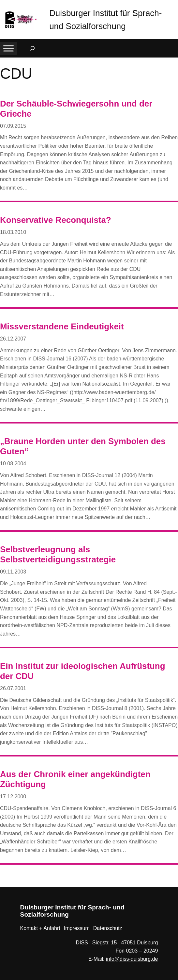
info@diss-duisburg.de (132, 959)
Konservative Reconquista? (56, 220)
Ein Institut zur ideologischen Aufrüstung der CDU (82, 671)
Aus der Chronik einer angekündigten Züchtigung (75, 779)
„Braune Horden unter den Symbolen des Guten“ (83, 446)
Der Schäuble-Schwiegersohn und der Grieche (76, 109)
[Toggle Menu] (8, 49)
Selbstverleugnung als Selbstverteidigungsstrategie (58, 554)
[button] (173, 6)
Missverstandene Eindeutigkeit (62, 326)
